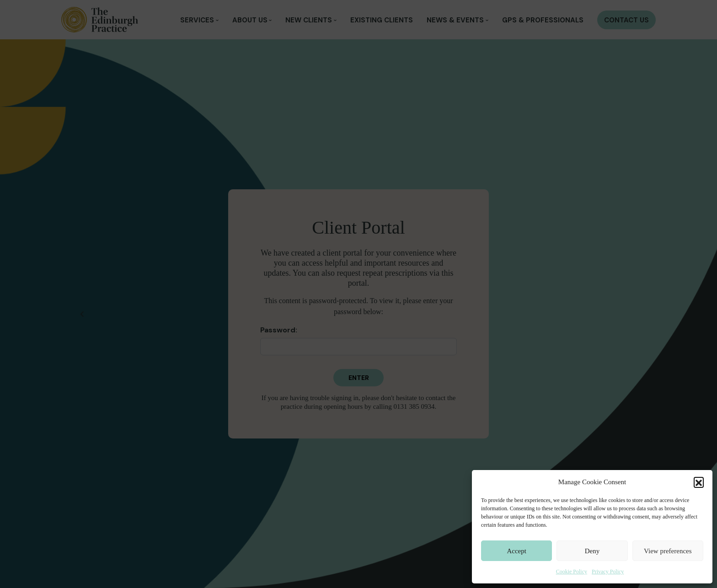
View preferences (668, 551)
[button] (699, 482)
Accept (516, 551)
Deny (592, 551)
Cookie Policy (572, 572)
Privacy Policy (608, 572)
